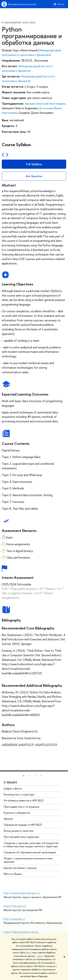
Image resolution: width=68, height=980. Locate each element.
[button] (23, 776)
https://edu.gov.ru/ (15, 906)
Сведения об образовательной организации (30, 852)
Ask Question (34, 176)
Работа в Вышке (13, 874)
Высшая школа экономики (22, 4)
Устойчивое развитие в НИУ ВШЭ (24, 800)
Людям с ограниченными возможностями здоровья (28, 860)
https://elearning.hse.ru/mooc (21, 932)
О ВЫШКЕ (11, 782)
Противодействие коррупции (21, 837)
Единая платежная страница (20, 868)
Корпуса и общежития (17, 813)
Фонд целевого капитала (18, 831)
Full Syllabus (34, 164)
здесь (28, 953)
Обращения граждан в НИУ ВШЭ (23, 825)
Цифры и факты (13, 788)
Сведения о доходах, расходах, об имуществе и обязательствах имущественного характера (31, 845)
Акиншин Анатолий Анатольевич (45, 104)
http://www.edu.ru (14, 919)
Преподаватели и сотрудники (21, 807)
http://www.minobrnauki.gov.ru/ (22, 893)
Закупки (8, 819)
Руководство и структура (19, 794)
